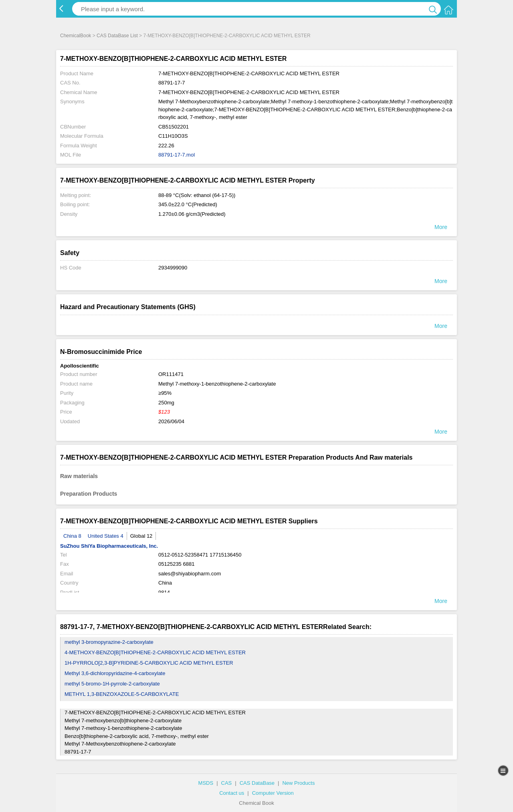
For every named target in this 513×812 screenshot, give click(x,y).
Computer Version (273, 793)
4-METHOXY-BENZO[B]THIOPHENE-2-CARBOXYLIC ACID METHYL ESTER (155, 652)
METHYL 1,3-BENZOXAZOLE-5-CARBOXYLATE (122, 694)
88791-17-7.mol (177, 155)
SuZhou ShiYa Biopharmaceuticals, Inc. (109, 546)
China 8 (72, 536)
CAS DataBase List (117, 36)
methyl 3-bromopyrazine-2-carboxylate (109, 642)
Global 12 (141, 536)
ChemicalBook (76, 36)
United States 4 (106, 536)
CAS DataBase (257, 783)
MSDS (206, 783)
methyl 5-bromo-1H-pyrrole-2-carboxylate (112, 684)
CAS (227, 783)
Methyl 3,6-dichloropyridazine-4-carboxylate (115, 673)
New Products (298, 783)
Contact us (232, 793)
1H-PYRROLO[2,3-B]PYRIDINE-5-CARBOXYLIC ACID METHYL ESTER (149, 663)
